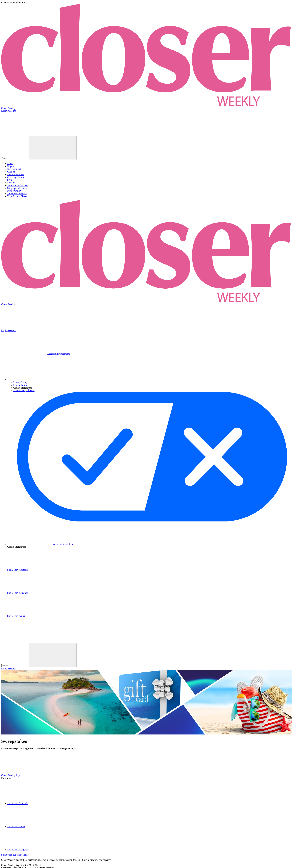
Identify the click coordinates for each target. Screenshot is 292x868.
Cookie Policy (20, 385)
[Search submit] (53, 148)
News (10, 163)
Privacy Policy (14, 191)
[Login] (146, 111)
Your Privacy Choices (18, 196)
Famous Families (16, 174)
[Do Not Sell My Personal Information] (30, 380)
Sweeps (11, 183)
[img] (24, 631)
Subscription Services (18, 185)
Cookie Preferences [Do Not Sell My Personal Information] (17, 547)
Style (10, 180)
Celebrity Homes (16, 177)
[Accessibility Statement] (35, 354)
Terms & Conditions (17, 194)
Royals (11, 166)
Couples (11, 172)
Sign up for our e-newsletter (15, 855)
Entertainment (14, 169)
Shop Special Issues (17, 188)
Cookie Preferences (23, 388)
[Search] (15, 158)
